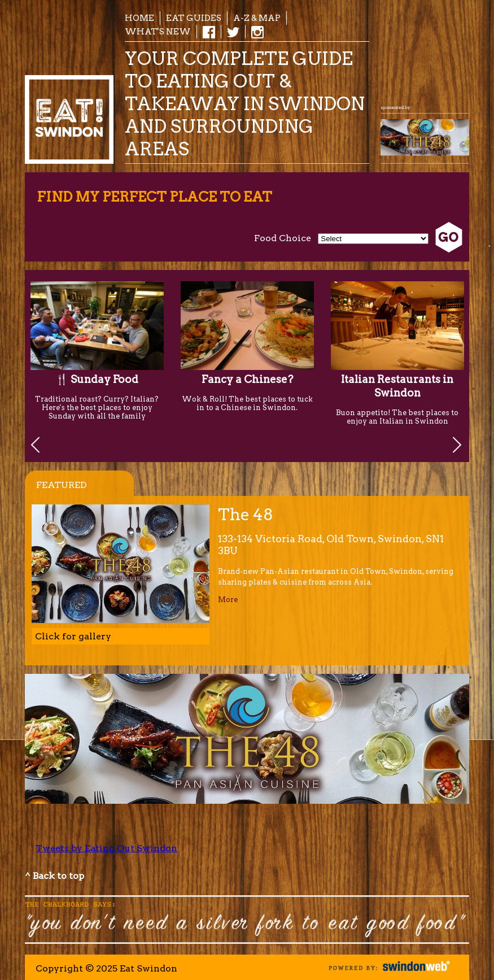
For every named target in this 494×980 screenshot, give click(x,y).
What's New (158, 31)
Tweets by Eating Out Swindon (106, 848)
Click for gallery (73, 636)
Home (139, 18)
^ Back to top (54, 876)
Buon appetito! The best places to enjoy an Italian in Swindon (397, 417)
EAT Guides (194, 18)
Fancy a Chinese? (247, 379)
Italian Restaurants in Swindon (397, 386)
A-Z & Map (257, 18)
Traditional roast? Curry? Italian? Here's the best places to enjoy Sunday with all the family (97, 408)
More (228, 600)
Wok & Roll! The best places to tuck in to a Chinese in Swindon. (247, 403)
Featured (62, 485)
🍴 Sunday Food (97, 379)
